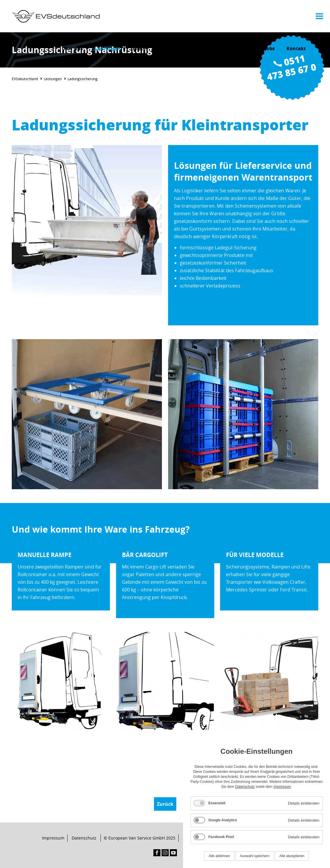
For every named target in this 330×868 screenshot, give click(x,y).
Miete (139, 48)
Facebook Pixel (221, 837)
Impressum (53, 838)
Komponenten (203, 48)
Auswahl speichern (255, 856)
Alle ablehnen (219, 856)
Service (166, 48)
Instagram (165, 853)
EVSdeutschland (25, 79)
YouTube (173, 853)
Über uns (72, 48)
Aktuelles (242, 48)
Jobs (270, 48)
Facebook (157, 853)
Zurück (165, 804)
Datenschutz (84, 838)
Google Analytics (223, 820)
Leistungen (108, 48)
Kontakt (296, 48)
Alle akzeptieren (292, 856)
